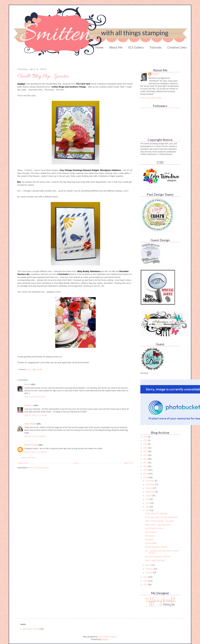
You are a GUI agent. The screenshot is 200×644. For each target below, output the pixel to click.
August (149, 496)
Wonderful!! (150, 536)
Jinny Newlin (30, 424)
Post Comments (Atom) (39, 468)
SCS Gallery (136, 47)
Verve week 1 (151, 532)
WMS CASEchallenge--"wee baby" (160, 521)
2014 (146, 474)
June (148, 503)
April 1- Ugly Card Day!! (155, 560)
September (150, 492)
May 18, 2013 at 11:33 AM (35, 452)
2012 (146, 577)
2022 (146, 444)
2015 (146, 470)
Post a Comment (28, 458)
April (148, 510)
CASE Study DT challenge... (157, 514)
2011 (146, 581)
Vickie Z (155, 74)
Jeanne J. (29, 405)
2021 (146, 448)
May (148, 507)
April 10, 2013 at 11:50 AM (35, 415)
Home (99, 47)
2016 (146, 466)
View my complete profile (151, 98)
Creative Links (177, 47)
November (150, 485)
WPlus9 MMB (151, 543)
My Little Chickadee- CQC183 (158, 557)
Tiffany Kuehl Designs (107, 637)
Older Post (128, 463)
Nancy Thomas (31, 445)
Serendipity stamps (31, 629)
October (149, 488)
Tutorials (156, 47)
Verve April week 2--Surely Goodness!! (161, 517)
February (150, 569)
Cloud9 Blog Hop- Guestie (156, 547)
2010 (146, 585)
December (150, 481)
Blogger (105, 639)
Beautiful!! (149, 540)
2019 (146, 455)
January (149, 572)
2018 (146, 459)
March (148, 565)
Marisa (27, 384)
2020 (146, 452)
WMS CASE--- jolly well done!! (158, 525)
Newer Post (23, 463)
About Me (116, 47)
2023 (146, 440)
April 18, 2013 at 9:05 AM (35, 436)
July (148, 499)
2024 (146, 437)
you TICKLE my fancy (154, 528)
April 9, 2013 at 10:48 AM (35, 397)
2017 (146, 463)
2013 (146, 478)
